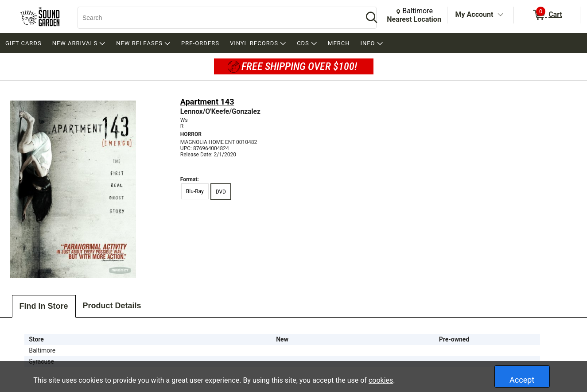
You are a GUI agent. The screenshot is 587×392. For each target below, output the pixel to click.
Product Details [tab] (112, 306)
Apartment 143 (207, 102)
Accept (522, 380)
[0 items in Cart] (547, 15)
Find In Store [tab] (44, 306)
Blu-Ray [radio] (195, 191)
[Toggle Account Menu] (500, 15)
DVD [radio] (221, 192)
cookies (381, 380)
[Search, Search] (216, 18)
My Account (474, 14)
